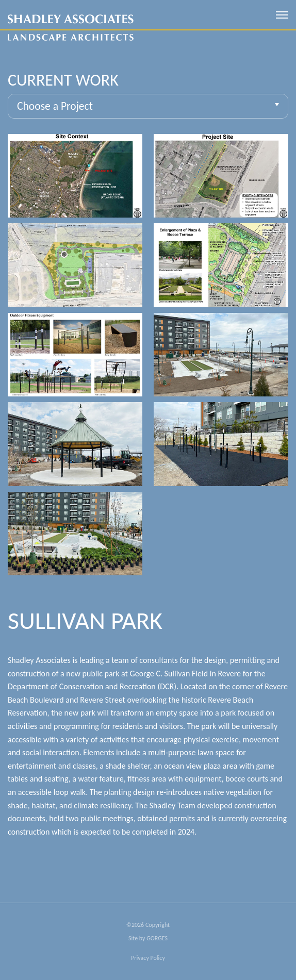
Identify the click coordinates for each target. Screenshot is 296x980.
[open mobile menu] (282, 15)
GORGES (157, 938)
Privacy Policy (148, 958)
